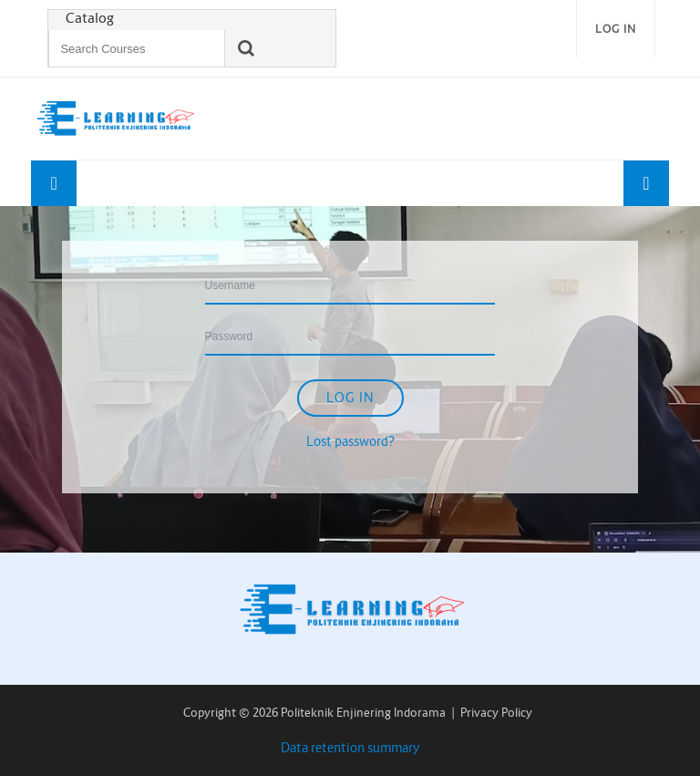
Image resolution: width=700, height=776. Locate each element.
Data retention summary (350, 748)
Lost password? (350, 441)
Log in (616, 29)
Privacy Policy (496, 713)
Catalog (90, 18)
